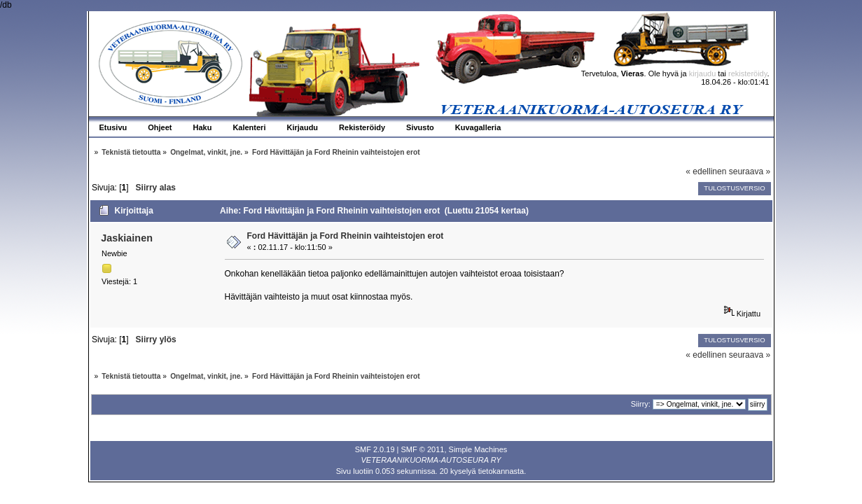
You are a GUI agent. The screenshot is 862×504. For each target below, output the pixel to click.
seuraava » (750, 171)
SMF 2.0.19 (375, 449)
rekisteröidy (748, 73)
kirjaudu (703, 73)
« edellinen (706, 171)
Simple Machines (478, 449)
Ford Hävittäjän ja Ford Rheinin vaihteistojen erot (346, 236)
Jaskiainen (127, 238)
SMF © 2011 (423, 449)
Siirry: (641, 404)
